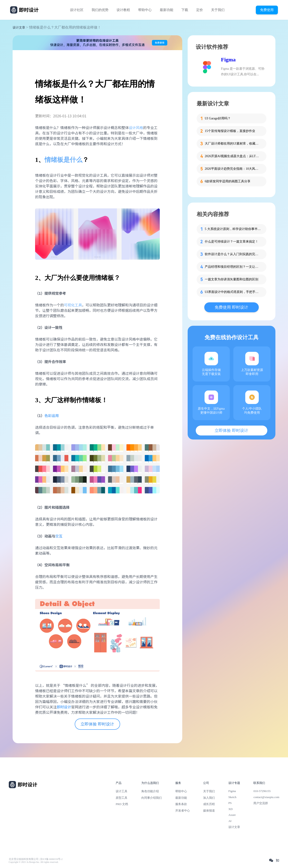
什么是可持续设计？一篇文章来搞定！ (232, 242)
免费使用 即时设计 (231, 307)
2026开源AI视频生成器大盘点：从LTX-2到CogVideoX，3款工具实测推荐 (233, 156)
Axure (232, 815)
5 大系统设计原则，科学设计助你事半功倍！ (233, 229)
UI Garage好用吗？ (218, 118)
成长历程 (209, 804)
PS (230, 803)
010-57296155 (262, 791)
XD (231, 809)
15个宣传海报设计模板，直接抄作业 (230, 131)
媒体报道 (209, 811)
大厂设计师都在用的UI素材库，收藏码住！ (233, 144)
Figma (228, 60)
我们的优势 (100, 10)
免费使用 (267, 10)
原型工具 (121, 798)
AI (230, 821)
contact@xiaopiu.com (266, 797)
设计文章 (19, 28)
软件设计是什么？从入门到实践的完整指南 (233, 254)
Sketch (232, 797)
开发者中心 (183, 811)
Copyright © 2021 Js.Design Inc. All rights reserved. (34, 862)
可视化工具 (73, 305)
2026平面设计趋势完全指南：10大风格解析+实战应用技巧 (233, 169)
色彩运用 (52, 415)
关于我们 (218, 10)
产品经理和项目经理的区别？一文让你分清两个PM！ (233, 267)
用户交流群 (261, 803)
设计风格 (136, 127)
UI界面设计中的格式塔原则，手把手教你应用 (233, 292)
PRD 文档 (122, 804)
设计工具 (121, 791)
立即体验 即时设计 (97, 724)
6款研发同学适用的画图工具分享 (228, 181)
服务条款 (181, 804)
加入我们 (209, 798)
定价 (200, 10)
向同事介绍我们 (152, 798)
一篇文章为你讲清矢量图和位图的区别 (232, 279)
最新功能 (166, 10)
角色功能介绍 (150, 791)
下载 (185, 10)
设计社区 (77, 10)
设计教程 (123, 10)
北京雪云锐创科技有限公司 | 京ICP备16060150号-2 (36, 859)
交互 (59, 536)
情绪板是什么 (63, 160)
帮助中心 (145, 10)
